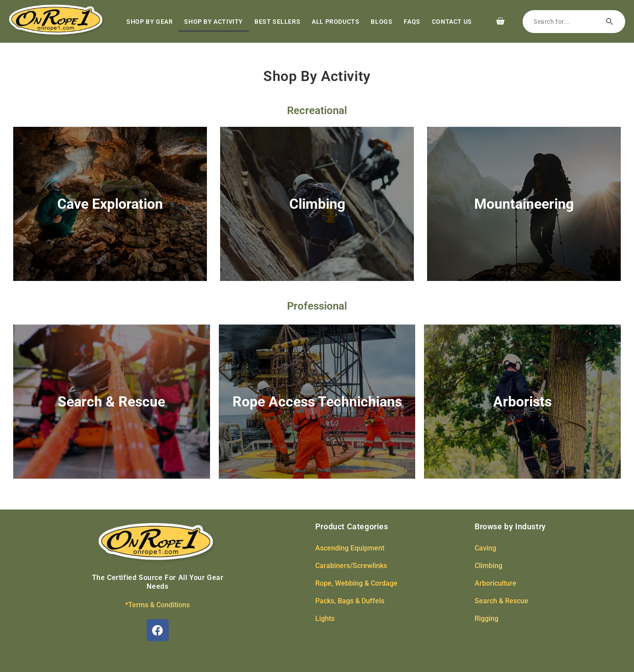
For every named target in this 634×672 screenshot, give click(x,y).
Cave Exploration (110, 204)
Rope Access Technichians (317, 402)
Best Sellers (277, 22)
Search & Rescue (111, 402)
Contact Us (452, 22)
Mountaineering (524, 204)
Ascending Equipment (350, 548)
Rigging (487, 618)
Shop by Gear (149, 22)
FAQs (412, 22)
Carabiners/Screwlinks (351, 566)
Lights (325, 618)
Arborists (522, 402)
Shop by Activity (214, 22)
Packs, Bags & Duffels (350, 601)
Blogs (382, 22)
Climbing (317, 204)
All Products (335, 22)
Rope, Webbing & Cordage (356, 583)
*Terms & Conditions (157, 605)
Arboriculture (496, 583)
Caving (485, 548)
